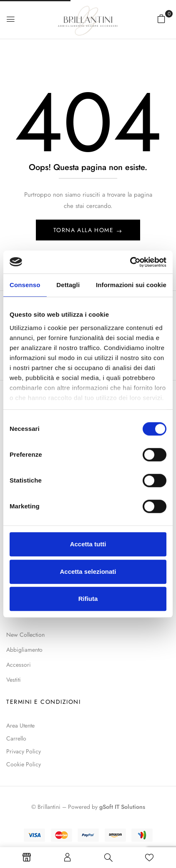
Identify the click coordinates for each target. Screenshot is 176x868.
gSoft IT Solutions (122, 807)
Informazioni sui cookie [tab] (131, 285)
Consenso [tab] (25, 285)
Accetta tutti (88, 544)
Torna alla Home (84, 230)
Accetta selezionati (88, 572)
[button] (161, 19)
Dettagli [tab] (68, 285)
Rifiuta (88, 599)
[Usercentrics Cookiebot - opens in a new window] (130, 262)
